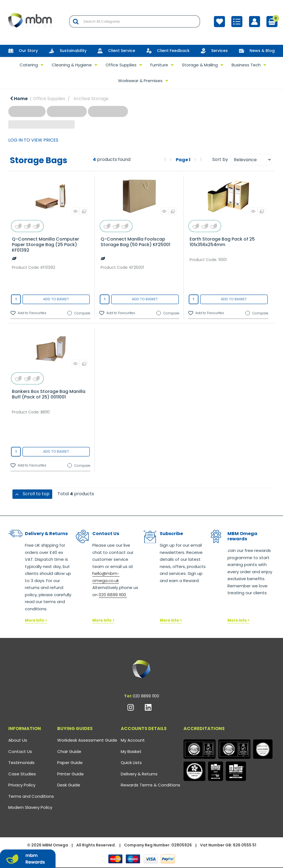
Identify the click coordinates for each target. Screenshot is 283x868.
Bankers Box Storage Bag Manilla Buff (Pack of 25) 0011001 (49, 394)
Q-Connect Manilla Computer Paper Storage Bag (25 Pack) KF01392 (45, 245)
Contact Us (20, 751)
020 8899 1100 (146, 696)
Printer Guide (70, 774)
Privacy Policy (22, 785)
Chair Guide (69, 751)
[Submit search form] (76, 21)
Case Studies (22, 774)
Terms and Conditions (31, 796)
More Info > (36, 620)
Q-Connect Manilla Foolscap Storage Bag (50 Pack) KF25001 (135, 242)
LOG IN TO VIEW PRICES (33, 140)
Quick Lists (131, 763)
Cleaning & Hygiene (72, 65)
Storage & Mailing (200, 65)
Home (19, 99)
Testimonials (21, 763)
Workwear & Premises (140, 81)
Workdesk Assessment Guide (87, 740)
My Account (133, 740)
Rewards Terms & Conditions (150, 785)
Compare (79, 313)
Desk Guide (69, 785)
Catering (29, 65)
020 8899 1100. (113, 595)
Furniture (159, 65)
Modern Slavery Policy (30, 807)
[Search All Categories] (135, 21)
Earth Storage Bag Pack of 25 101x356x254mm (222, 242)
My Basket (131, 751)
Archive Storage (91, 99)
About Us (18, 740)
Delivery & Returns (139, 774)
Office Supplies (121, 65)
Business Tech (246, 65)
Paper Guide (70, 763)
